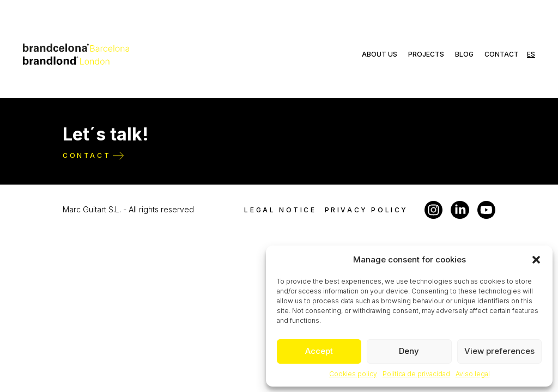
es (531, 54)
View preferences (499, 351)
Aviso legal (473, 374)
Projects (426, 54)
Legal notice (280, 210)
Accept (319, 351)
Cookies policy (353, 374)
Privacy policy (366, 210)
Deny (409, 351)
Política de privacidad (416, 374)
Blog (464, 54)
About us (380, 54)
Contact (502, 54)
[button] (536, 260)
